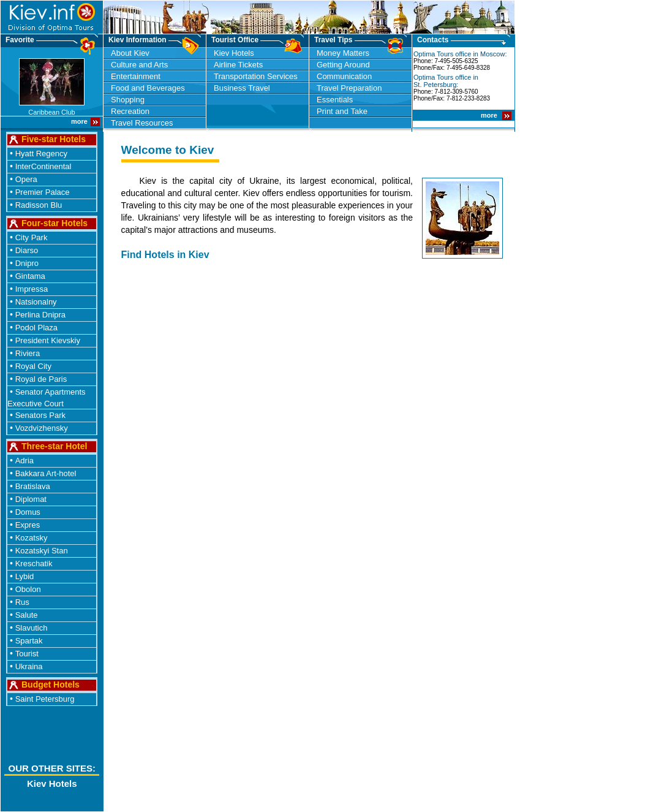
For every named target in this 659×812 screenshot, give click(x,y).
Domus (28, 512)
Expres (28, 525)
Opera (26, 179)
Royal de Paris (41, 379)
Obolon (28, 589)
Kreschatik (34, 563)
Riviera (28, 353)
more (490, 115)
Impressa (32, 289)
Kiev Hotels (234, 53)
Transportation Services (256, 76)
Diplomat (31, 499)
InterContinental (43, 166)
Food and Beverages (148, 88)
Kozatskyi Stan (42, 551)
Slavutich (32, 628)
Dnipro (27, 263)
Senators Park (40, 415)
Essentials (335, 100)
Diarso (27, 250)
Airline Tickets (238, 65)
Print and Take (342, 111)
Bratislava (33, 486)
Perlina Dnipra (40, 315)
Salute (27, 615)
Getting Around (343, 65)
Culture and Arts (139, 65)
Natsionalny (36, 302)
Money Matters (343, 53)
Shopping (128, 100)
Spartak (29, 641)
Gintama (30, 276)
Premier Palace (43, 192)
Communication (344, 76)
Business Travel (242, 88)
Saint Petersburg (45, 699)
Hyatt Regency (41, 154)
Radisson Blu (39, 205)
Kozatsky (32, 538)
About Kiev (130, 53)
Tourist (27, 654)
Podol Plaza (36, 328)
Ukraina (29, 666)
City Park (32, 237)
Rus (22, 602)
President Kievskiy (48, 340)
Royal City (33, 366)
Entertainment (136, 76)
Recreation (130, 111)
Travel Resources (142, 123)
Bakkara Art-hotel (46, 473)
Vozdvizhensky (42, 428)
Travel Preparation (349, 88)
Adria (24, 461)
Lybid (25, 576)
